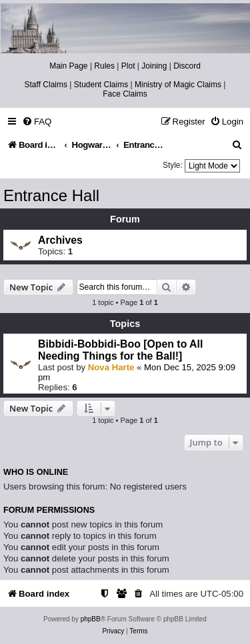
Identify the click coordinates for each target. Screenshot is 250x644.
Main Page (68, 66)
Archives (60, 240)
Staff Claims (46, 85)
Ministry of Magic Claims (178, 85)
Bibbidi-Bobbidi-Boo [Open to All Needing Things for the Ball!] (120, 350)
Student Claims (101, 85)
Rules (104, 66)
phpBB (91, 619)
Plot (128, 66)
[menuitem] (37, 122)
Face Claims (125, 94)
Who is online (36, 472)
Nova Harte (111, 367)
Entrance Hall (51, 195)
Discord (187, 66)
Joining (154, 66)
